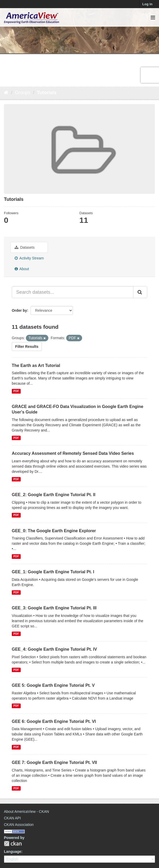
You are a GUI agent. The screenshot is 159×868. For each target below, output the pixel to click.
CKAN (13, 844)
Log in (147, 4)
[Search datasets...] (73, 292)
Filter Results (27, 347)
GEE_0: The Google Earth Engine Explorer (54, 531)
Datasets (25, 247)
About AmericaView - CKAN (26, 812)
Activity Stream (29, 258)
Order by (19, 310)
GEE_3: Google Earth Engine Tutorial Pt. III (54, 608)
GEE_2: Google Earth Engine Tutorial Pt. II (54, 495)
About (22, 269)
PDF (16, 391)
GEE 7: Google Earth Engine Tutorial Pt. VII (54, 762)
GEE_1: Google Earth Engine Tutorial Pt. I (53, 572)
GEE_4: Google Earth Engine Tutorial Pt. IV (54, 649)
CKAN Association (19, 825)
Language (13, 852)
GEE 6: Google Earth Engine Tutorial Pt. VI (54, 721)
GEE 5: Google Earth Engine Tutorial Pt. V (53, 685)
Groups (23, 93)
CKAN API (12, 818)
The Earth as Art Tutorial (36, 365)
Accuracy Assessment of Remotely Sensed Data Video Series (73, 453)
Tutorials (47, 93)
